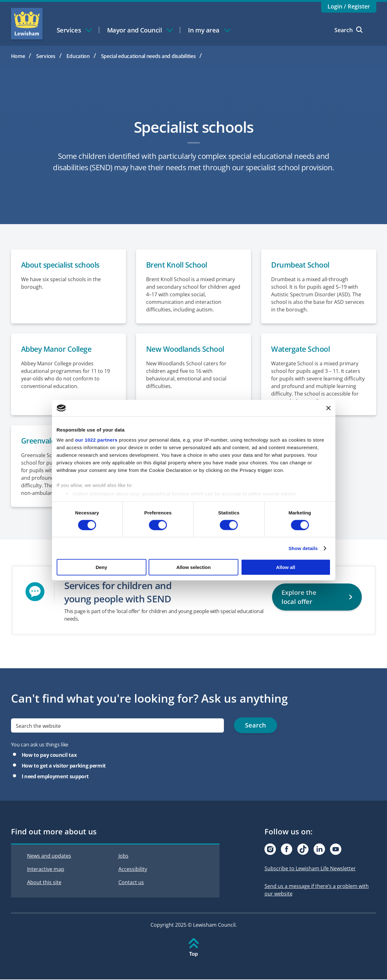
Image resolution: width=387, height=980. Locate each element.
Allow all (286, 567)
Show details (303, 548)
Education (78, 56)
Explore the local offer (311, 592)
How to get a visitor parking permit (64, 767)
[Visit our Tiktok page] (303, 850)
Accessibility (133, 870)
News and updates (49, 857)
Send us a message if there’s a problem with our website (317, 891)
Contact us (131, 883)
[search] (118, 726)
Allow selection (193, 567)
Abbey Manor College (58, 349)
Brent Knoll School (178, 265)
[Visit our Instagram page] (270, 850)
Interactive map (46, 870)
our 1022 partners (96, 440)
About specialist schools (63, 265)
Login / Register (349, 6)
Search (348, 30)
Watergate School (302, 349)
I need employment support (55, 777)
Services (46, 56)
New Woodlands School (188, 349)
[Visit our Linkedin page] (319, 850)
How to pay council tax (49, 756)
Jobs (123, 857)
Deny (102, 567)
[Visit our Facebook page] (287, 850)
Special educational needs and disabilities (148, 56)
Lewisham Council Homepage (27, 24)
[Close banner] (328, 408)
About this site (44, 883)
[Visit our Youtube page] (336, 850)
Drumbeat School (302, 265)
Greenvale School (51, 441)
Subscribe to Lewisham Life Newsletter (310, 869)
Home (18, 56)
